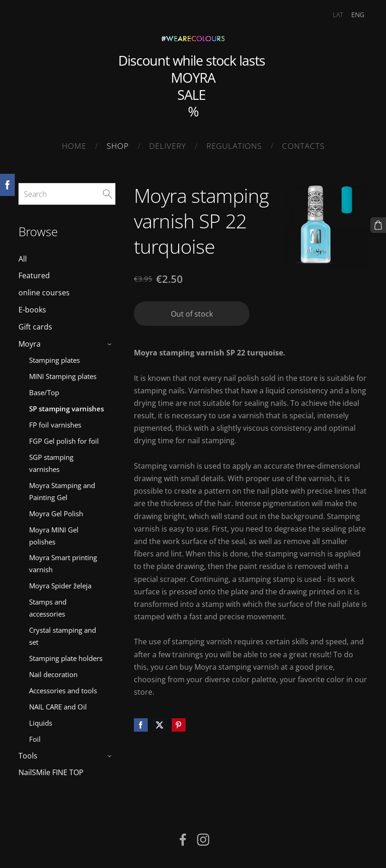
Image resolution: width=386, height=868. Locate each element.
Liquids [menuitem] (41, 723)
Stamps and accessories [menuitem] (48, 608)
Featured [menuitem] (34, 275)
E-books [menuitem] (32, 310)
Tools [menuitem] (28, 756)
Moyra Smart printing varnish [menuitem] (63, 563)
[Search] (67, 194)
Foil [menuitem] (35, 739)
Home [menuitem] (74, 146)
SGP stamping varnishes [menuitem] (51, 463)
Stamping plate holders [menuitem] (66, 658)
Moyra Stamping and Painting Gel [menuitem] (62, 491)
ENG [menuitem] (358, 15)
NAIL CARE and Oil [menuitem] (58, 707)
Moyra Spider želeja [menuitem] (60, 586)
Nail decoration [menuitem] (53, 674)
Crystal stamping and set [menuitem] (63, 636)
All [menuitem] (23, 259)
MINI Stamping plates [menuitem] (63, 376)
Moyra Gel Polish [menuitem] (56, 513)
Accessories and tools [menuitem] (63, 691)
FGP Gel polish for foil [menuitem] (64, 441)
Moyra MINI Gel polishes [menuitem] (54, 536)
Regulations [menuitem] (234, 146)
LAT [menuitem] (338, 15)
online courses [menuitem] (44, 293)
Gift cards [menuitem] (35, 327)
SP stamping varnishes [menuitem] (66, 409)
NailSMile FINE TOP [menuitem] (51, 772)
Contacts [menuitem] (303, 146)
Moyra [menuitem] (30, 344)
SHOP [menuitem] (118, 146)
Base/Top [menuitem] (44, 392)
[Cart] (378, 225)
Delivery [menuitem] (168, 146)
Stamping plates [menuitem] (54, 360)
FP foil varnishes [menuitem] (55, 425)
